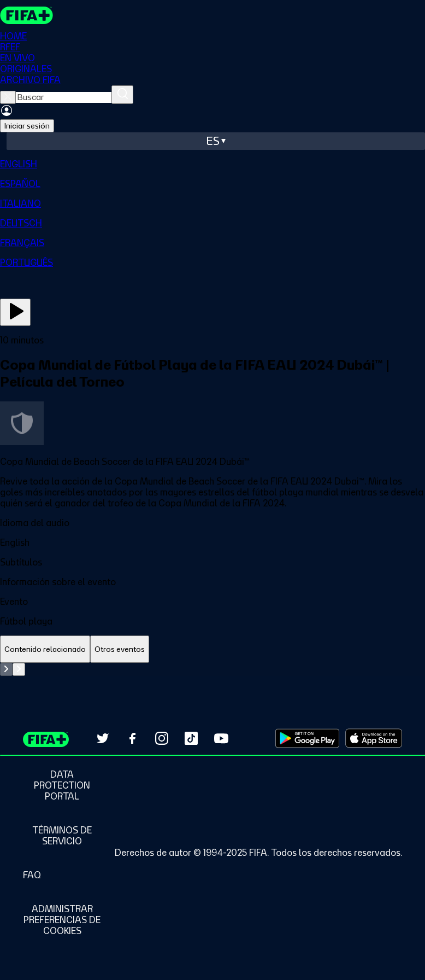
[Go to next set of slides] (19, 669)
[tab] (45, 649)
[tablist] (212, 649)
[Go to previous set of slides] (6, 669)
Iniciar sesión (27, 126)
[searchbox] (64, 97)
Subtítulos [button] (21, 562)
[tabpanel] (212, 669)
